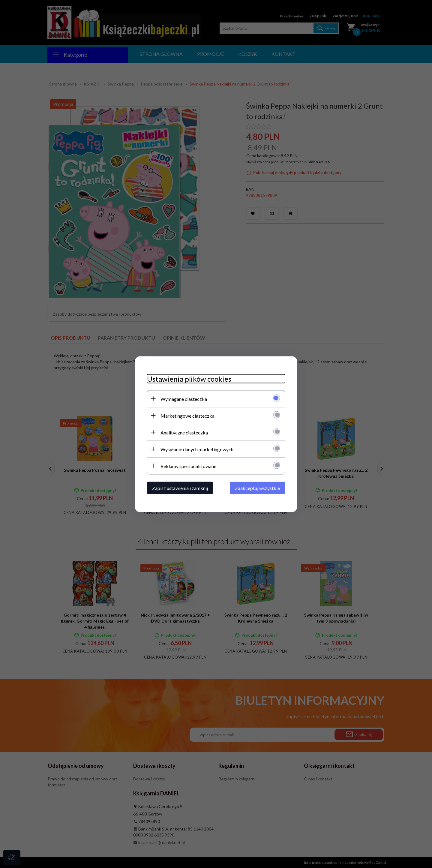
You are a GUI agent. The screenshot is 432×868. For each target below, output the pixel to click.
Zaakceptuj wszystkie (257, 488)
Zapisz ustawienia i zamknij (180, 488)
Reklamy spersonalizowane (188, 466)
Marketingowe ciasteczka (187, 415)
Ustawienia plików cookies (189, 378)
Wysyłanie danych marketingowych (197, 449)
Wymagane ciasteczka (184, 399)
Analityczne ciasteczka (184, 432)
